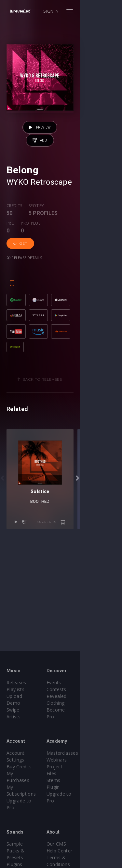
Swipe (13, 703)
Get (20, 255)
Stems (75, 767)
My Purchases (22, 760)
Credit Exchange (24, 837)
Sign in (93, 11)
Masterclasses (83, 746)
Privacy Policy (83, 837)
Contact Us (80, 851)
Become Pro (81, 703)
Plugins (14, 830)
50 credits (93, 585)
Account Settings (25, 746)
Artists (14, 710)
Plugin (74, 773)
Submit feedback (86, 844)
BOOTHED (61, 565)
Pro (68, 235)
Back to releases (63, 401)
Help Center (81, 823)
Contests (78, 689)
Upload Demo (22, 696)
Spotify (36, 235)
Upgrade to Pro (23, 773)
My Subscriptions (25, 767)
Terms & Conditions (90, 830)
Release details (54, 255)
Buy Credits (19, 753)
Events (75, 682)
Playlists (15, 689)
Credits (14, 235)
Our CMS (77, 817)
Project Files (81, 760)
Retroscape (51, 211)
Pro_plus (88, 235)
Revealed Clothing (87, 696)
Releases (16, 682)
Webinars (78, 753)
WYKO (18, 211)
